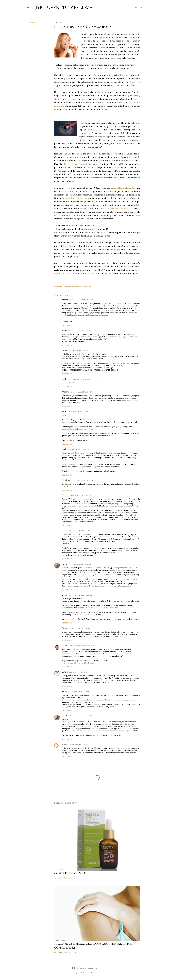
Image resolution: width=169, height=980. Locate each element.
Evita (64, 672)
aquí (72, 181)
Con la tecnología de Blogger (85, 968)
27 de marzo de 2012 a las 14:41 (85, 646)
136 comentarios (70, 952)
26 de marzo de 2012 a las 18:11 (82, 392)
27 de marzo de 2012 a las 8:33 (82, 480)
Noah (64, 449)
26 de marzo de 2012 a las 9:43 (82, 300)
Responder (67, 326)
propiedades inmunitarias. (120, 208)
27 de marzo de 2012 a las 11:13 (80, 495)
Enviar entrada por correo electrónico (77, 287)
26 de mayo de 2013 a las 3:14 (80, 744)
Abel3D (65, 744)
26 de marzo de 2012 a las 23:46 (79, 449)
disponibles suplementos (123, 188)
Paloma (65, 564)
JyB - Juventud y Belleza (64, 7)
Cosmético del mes (69, 873)
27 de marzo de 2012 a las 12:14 (80, 531)
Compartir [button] (31, 22)
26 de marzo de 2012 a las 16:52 (79, 379)
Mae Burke (92, 973)
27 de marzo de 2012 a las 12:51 (80, 564)
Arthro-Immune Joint (79, 198)
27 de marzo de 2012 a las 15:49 (81, 716)
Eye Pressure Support (75, 164)
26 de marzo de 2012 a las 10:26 (79, 331)
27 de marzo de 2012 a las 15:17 (78, 672)
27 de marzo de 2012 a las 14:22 (81, 595)
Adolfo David (67, 645)
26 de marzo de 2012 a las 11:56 (79, 350)
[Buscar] (139, 8)
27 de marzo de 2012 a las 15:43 (81, 692)
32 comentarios (69, 878)
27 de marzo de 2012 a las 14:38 (81, 628)
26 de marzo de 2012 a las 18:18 (79, 412)
